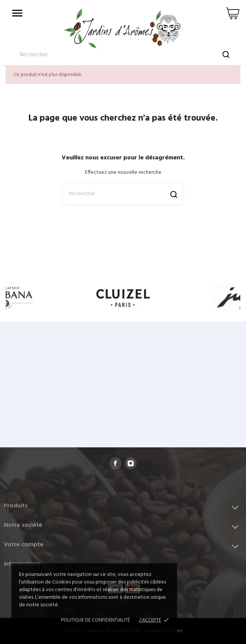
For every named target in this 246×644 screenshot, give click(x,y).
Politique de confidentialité (95, 620)
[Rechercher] (123, 194)
